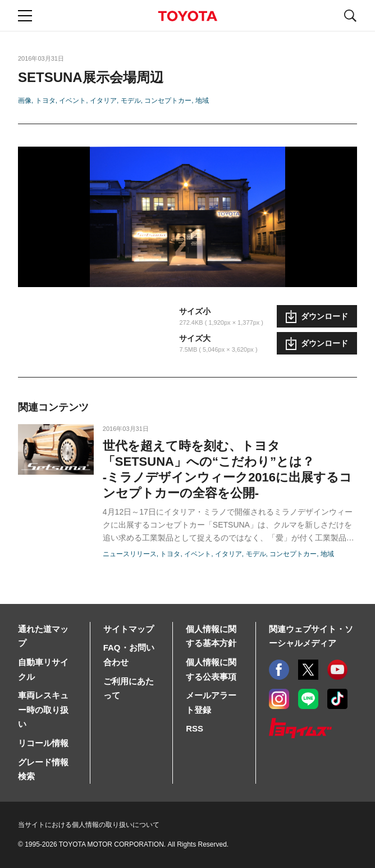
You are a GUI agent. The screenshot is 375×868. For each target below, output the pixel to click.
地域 (202, 101)
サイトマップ (129, 629)
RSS (195, 728)
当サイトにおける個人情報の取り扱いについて (89, 825)
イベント (72, 101)
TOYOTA (187, 16)
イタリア (103, 101)
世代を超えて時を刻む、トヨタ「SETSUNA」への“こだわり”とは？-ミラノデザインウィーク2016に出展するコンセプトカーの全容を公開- (227, 469)
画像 (25, 101)
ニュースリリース (130, 554)
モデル (131, 101)
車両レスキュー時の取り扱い (43, 710)
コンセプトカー (168, 101)
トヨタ (45, 101)
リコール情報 (43, 743)
